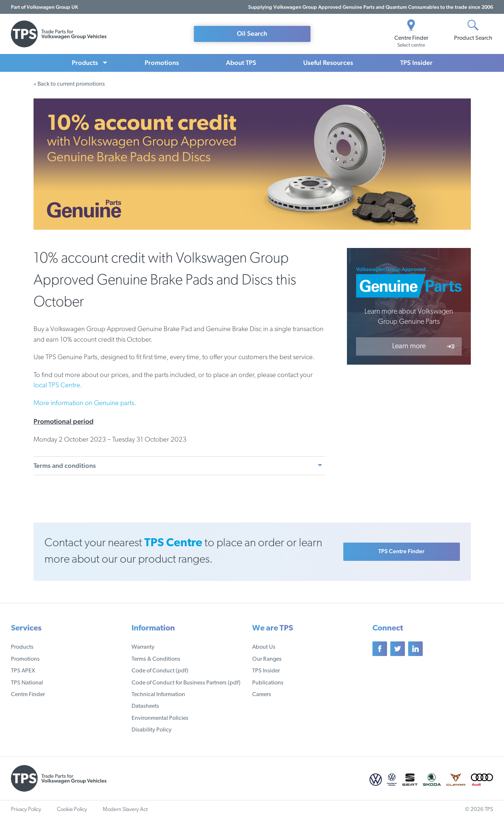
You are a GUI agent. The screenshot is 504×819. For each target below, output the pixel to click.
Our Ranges (267, 659)
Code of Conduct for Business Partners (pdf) (186, 683)
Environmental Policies (160, 718)
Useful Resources (328, 63)
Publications (268, 683)
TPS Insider (416, 63)
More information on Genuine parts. (85, 403)
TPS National (27, 683)
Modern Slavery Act (125, 810)
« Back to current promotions (69, 84)
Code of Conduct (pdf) (160, 671)
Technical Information (158, 695)
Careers (262, 695)
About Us (264, 647)
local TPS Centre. (58, 386)
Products (85, 63)
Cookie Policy (72, 810)
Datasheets (145, 706)
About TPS (241, 63)
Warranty (143, 647)
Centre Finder (28, 695)
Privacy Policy (26, 810)
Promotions (162, 63)
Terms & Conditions (156, 659)
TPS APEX (23, 671)
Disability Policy (152, 730)
